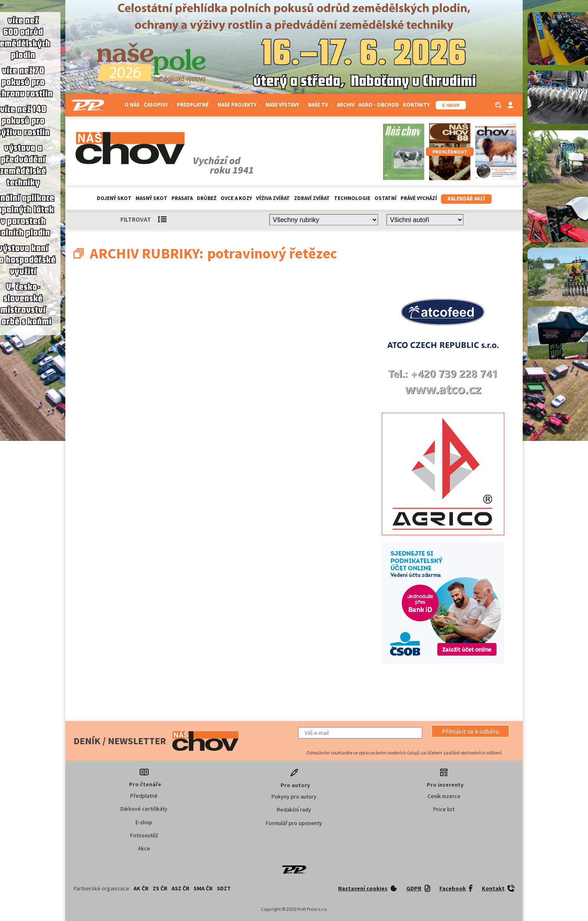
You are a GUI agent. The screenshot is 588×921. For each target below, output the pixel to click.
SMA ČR (203, 888)
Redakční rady (294, 810)
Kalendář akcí (466, 199)
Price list (444, 809)
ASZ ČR (180, 888)
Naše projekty (239, 105)
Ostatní (385, 198)
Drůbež (207, 198)
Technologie (352, 198)
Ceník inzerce (444, 796)
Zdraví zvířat (312, 198)
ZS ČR (160, 888)
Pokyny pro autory (294, 796)
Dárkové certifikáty (144, 809)
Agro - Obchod (379, 105)
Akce (144, 848)
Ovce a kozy (236, 198)
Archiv (346, 105)
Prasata (182, 198)
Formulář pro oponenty (294, 823)
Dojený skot (114, 198)
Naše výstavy (285, 105)
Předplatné (195, 105)
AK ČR (141, 888)
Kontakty (416, 105)
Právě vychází (419, 198)
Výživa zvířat (273, 198)
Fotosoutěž (144, 835)
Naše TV (320, 105)
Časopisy (158, 105)
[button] (470, 731)
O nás (132, 105)
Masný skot (151, 198)
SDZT (224, 888)
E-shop (144, 822)
